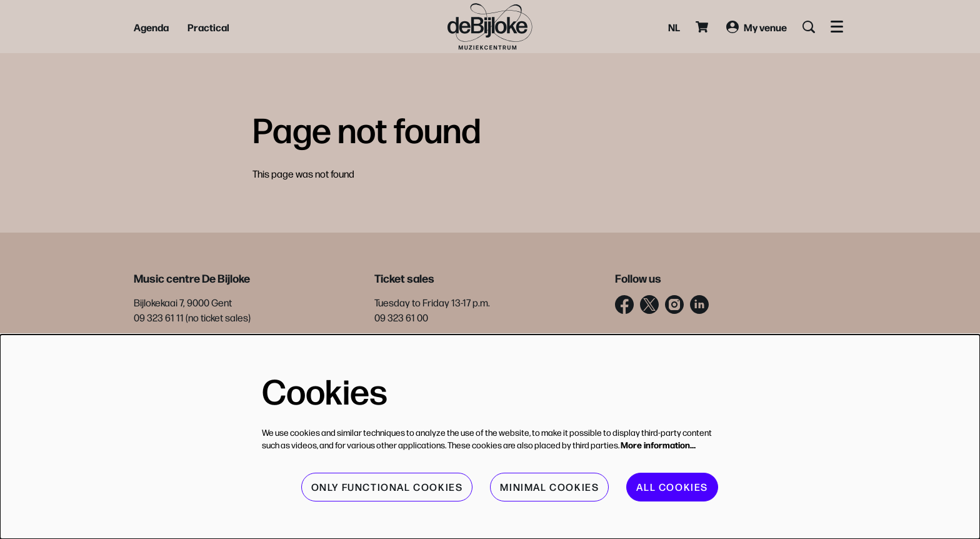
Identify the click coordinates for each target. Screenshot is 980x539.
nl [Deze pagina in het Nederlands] (674, 27)
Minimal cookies (549, 487)
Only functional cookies (387, 487)
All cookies (672, 487)
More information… (658, 445)
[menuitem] (151, 27)
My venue (757, 27)
